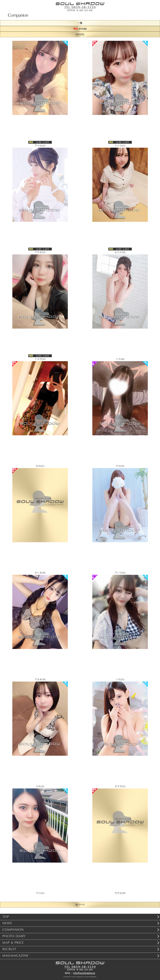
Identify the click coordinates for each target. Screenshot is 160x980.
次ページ (80, 905)
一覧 (80, 23)
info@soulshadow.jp (84, 973)
